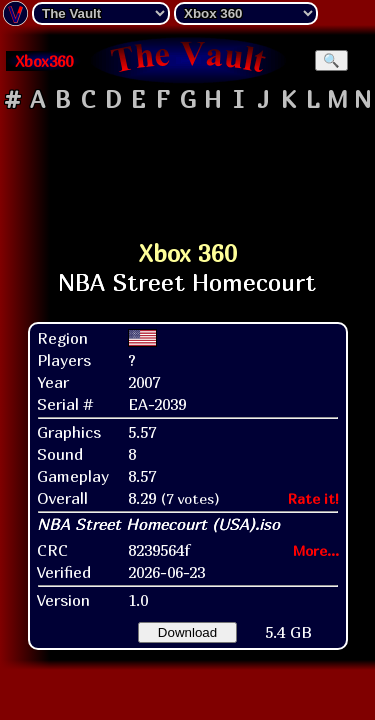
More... (316, 550)
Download (187, 632)
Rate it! (313, 498)
